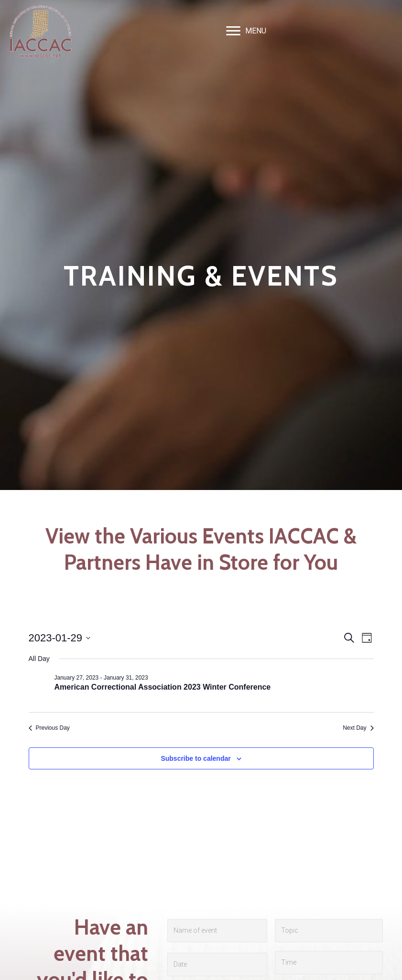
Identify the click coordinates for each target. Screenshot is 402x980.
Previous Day (49, 728)
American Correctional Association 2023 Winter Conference (163, 687)
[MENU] (246, 31)
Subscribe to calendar (196, 758)
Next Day (358, 728)
